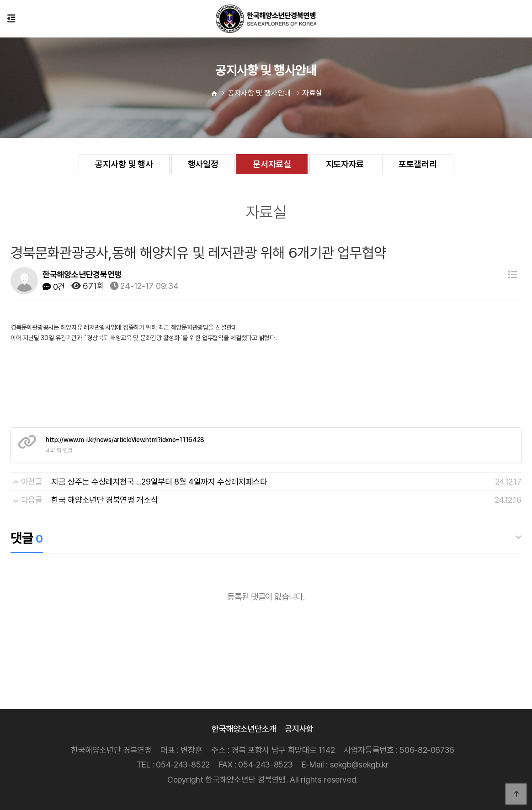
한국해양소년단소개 (244, 729)
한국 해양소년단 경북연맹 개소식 (104, 500)
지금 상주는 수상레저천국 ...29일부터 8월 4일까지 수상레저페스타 (159, 482)
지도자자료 (345, 164)
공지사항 (299, 729)
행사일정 (203, 164)
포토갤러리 (418, 164)
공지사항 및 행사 (124, 164)
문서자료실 (272, 164)
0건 (54, 287)
